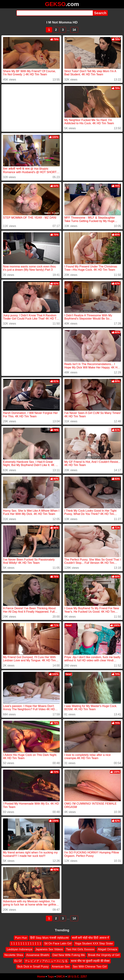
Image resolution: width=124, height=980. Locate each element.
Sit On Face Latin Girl (58, 944)
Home (41, 977)
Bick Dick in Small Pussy (33, 967)
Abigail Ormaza (107, 949)
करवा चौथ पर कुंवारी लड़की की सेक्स (90, 961)
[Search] (55, 13)
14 (74, 30)
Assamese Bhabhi (38, 955)
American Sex (61, 967)
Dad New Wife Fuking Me (69, 955)
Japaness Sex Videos (49, 949)
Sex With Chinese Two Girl (90, 967)
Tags (51, 977)
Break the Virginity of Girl (104, 955)
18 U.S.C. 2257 (77, 977)
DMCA (61, 977)
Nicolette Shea (14, 955)
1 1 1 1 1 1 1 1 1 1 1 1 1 (26, 944)
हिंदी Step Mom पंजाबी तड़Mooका (49, 938)
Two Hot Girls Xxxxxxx (80, 949)
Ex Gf (18, 961)
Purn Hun (21, 938)
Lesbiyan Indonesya (19, 949)
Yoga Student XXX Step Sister (94, 944)
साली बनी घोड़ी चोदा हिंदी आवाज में (91, 938)
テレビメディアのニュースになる (46, 961)
